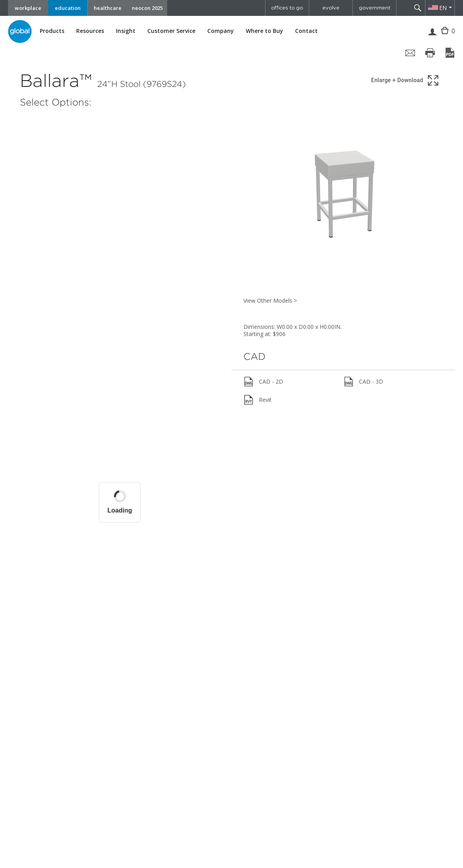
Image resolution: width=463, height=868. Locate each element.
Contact (306, 31)
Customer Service (171, 31)
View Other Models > (270, 301)
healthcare (108, 8)
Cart (446, 37)
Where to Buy (264, 31)
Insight (126, 31)
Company (221, 31)
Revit (258, 400)
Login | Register (432, 37)
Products (52, 31)
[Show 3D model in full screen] (406, 80)
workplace (28, 8)
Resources (90, 31)
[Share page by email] (410, 53)
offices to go (287, 8)
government (375, 8)
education (68, 8)
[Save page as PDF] (450, 53)
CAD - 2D (263, 382)
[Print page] (430, 53)
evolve (331, 8)
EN (443, 8)
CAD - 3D (363, 382)
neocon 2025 (147, 8)
